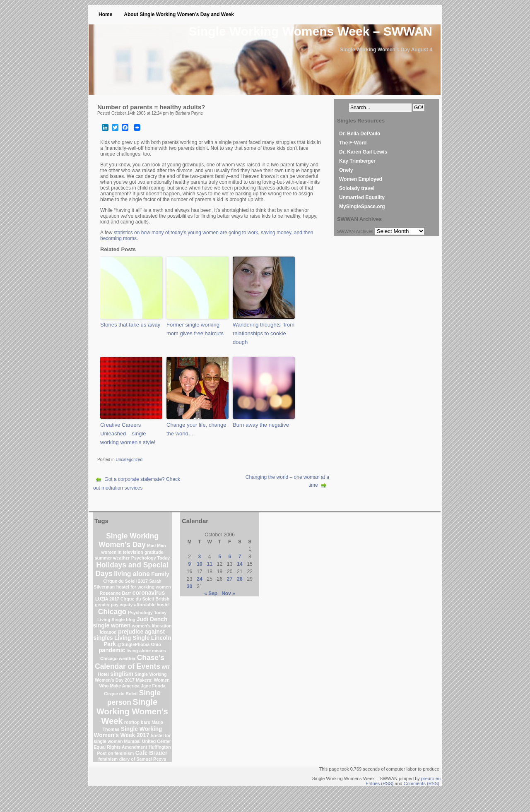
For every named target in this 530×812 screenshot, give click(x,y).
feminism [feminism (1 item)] (108, 759)
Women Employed (361, 179)
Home (105, 14)
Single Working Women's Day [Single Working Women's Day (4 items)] (128, 540)
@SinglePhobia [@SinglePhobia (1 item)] (133, 644)
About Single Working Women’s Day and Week (179, 14)
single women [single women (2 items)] (112, 626)
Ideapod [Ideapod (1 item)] (108, 632)
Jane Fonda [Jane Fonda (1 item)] (153, 686)
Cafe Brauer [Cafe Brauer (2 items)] (152, 753)
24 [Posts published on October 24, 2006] (199, 579)
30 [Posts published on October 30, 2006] (189, 586)
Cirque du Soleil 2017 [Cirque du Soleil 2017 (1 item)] (125, 581)
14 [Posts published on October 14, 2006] (240, 564)
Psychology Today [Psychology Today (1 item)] (151, 558)
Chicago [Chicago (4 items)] (112, 612)
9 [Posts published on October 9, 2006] (189, 564)
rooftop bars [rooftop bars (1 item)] (137, 722)
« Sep (211, 593)
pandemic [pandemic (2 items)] (112, 650)
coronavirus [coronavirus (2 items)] (149, 593)
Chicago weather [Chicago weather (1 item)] (118, 658)
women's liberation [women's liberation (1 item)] (152, 626)
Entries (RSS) (379, 783)
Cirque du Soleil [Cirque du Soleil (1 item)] (121, 694)
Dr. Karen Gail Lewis (363, 152)
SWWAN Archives (355, 231)
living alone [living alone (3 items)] (132, 574)
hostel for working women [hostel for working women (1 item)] (144, 587)
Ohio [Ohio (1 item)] (156, 644)
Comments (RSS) (422, 783)
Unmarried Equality (362, 197)
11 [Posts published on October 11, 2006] (210, 564)
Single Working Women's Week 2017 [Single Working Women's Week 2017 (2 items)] (128, 732)
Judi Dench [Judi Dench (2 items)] (152, 619)
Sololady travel (357, 188)
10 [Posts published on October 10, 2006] (199, 564)
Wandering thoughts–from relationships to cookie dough (264, 333)
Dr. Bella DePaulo (360, 134)
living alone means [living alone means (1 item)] (146, 651)
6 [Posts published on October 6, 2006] (230, 557)
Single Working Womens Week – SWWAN (311, 31)
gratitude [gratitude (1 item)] (154, 552)
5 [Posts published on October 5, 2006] (220, 557)
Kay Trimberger (357, 161)
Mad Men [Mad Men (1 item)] (157, 545)
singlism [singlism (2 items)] (122, 674)
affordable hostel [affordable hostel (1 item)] (152, 605)
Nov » (228, 593)
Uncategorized (129, 460)
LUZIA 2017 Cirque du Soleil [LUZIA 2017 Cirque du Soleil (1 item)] (125, 599)
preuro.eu (431, 778)
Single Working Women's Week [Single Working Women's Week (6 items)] (132, 711)
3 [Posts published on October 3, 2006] (200, 557)
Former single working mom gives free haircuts (195, 329)
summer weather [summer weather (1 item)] (112, 558)
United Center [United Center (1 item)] (157, 741)
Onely (346, 170)
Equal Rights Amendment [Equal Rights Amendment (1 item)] (120, 747)
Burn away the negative (261, 425)
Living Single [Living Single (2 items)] (132, 638)
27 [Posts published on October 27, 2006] (230, 579)
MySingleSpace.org (362, 207)
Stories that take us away (130, 325)
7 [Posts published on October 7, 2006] (240, 557)
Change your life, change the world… (196, 429)
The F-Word (353, 143)
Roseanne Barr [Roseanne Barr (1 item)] (116, 593)
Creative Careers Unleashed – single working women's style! (128, 434)
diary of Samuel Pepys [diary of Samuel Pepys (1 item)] (143, 759)
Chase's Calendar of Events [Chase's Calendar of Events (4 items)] (130, 662)
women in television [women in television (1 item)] (122, 552)
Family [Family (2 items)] (160, 574)
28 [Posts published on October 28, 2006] (240, 579)
